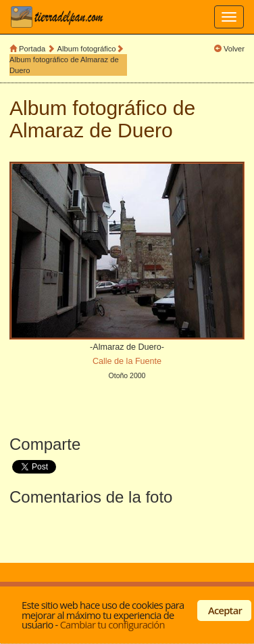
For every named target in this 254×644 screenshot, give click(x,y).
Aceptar (225, 610)
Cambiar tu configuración (112, 624)
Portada (32, 49)
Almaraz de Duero (91, 130)
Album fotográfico (87, 49)
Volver (234, 49)
